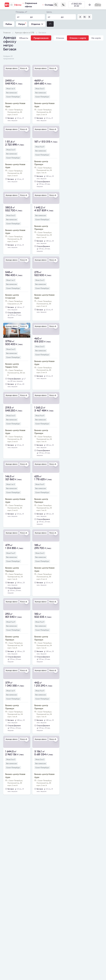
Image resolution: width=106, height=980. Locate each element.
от (18, 17)
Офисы (18, 5)
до (32, 17)
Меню (11, 5)
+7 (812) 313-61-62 (77, 5)
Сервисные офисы (31, 5)
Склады (49, 5)
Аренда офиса (12, 68)
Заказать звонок (63, 5)
